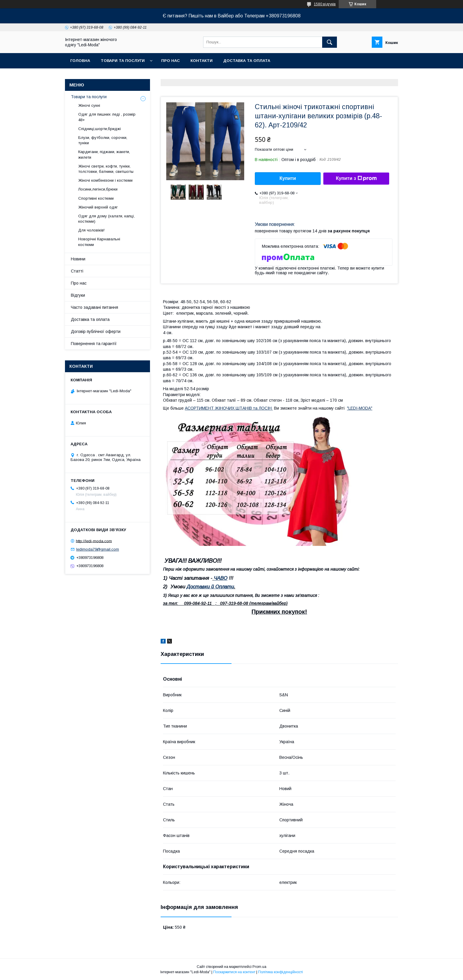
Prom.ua (259, 967)
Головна (80, 61)
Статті (77, 271)
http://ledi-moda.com (94, 541)
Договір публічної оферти (96, 331)
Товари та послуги (123, 61)
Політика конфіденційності (281, 972)
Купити (288, 178)
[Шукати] (330, 42)
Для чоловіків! (91, 230)
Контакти (202, 61)
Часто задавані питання (94, 307)
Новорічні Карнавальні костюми (99, 242)
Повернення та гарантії (94, 344)
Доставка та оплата (247, 61)
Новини (78, 259)
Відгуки (78, 295)
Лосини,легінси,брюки (98, 189)
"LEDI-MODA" (360, 408)
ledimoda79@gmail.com (98, 549)
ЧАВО (221, 578)
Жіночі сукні (89, 105)
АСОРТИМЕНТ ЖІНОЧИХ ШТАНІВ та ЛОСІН (229, 408)
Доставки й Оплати (210, 587)
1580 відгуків (325, 4)
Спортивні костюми (96, 198)
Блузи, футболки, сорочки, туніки (103, 140)
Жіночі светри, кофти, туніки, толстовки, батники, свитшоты (106, 169)
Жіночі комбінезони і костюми (105, 180)
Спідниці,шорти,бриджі (100, 129)
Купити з (356, 178)
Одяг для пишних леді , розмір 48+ (107, 117)
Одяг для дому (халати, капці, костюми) (106, 219)
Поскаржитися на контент (234, 972)
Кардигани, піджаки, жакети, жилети (104, 154)
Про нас (171, 61)
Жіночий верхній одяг (98, 207)
